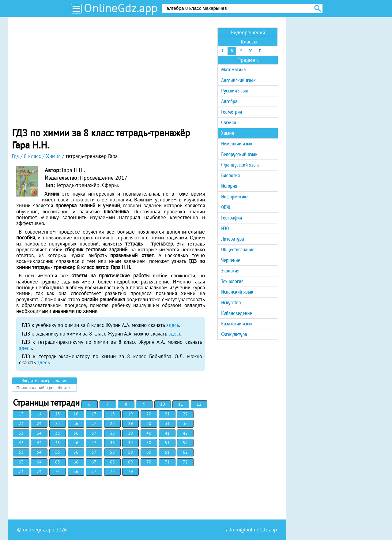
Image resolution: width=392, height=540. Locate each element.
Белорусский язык (239, 154)
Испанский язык (237, 292)
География (232, 218)
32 (185, 423)
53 (21, 452)
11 (181, 404)
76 (76, 471)
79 (130, 471)
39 (130, 433)
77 (94, 471)
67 (94, 462)
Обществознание (238, 250)
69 (130, 462)
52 (185, 443)
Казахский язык (237, 324)
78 (112, 471)
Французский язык (240, 165)
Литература (233, 239)
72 (185, 462)
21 (167, 414)
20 (149, 414)
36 (76, 433)
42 (185, 433)
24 (39, 423)
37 (94, 433)
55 (58, 452)
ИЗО (225, 229)
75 (58, 471)
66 (76, 462)
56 (76, 452)
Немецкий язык (237, 144)
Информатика (235, 197)
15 (58, 414)
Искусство (231, 303)
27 (94, 423)
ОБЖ (226, 207)
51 (167, 443)
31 (167, 423)
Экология (230, 271)
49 (130, 443)
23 (21, 423)
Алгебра (229, 101)
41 (167, 433)
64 (39, 462)
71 (167, 462)
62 (185, 452)
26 (76, 423)
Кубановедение (237, 313)
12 (199, 404)
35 (58, 433)
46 (76, 443)
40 (149, 433)
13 (21, 414)
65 (58, 462)
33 (21, 433)
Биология (230, 176)
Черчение (231, 260)
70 (149, 462)
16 (76, 414)
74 (39, 471)
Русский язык (235, 91)
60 (149, 452)
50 (149, 443)
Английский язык (238, 80)
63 (21, 462)
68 (112, 462)
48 (112, 443)
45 (58, 443)
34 (39, 433)
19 (130, 414)
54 (39, 452)
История (229, 186)
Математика (233, 70)
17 (94, 414)
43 (21, 443)
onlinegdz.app (39, 530)
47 (94, 443)
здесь (173, 325)
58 (112, 452)
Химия (228, 133)
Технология (232, 281)
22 (185, 414)
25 (58, 423)
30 (149, 423)
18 (112, 414)
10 (163, 404)
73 (21, 471)
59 (130, 452)
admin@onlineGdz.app (251, 530)
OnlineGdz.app (121, 8)
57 (94, 452)
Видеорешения (248, 32)
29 (130, 423)
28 (112, 423)
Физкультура (234, 334)
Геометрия (232, 112)
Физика (229, 123)
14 (39, 414)
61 (167, 452)
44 (39, 443)
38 (112, 433)
